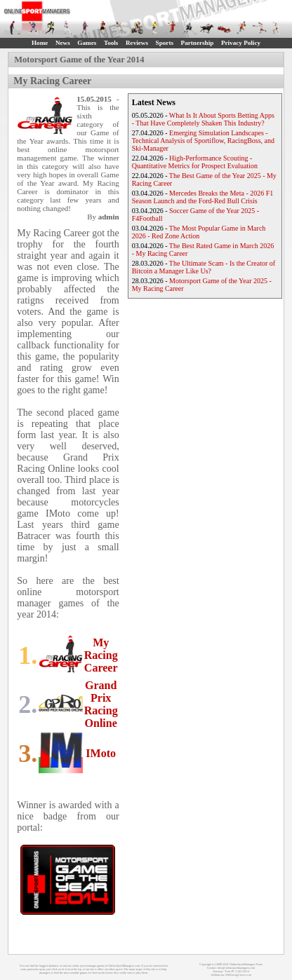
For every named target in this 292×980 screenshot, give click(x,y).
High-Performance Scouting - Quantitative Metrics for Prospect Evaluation (195, 162)
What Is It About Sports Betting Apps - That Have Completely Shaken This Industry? (203, 119)
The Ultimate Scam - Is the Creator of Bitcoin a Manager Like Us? (204, 267)
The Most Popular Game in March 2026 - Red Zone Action (199, 232)
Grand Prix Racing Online (101, 704)
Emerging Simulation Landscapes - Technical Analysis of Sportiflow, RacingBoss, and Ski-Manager (203, 141)
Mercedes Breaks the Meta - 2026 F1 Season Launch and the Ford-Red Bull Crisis (203, 197)
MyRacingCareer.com (238, 975)
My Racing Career (101, 655)
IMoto (101, 753)
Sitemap (218, 971)
